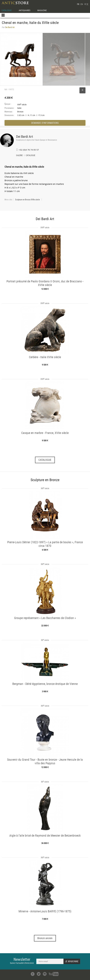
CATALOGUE (7, 10)
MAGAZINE (42, 10)
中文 (86, 4)
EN (82, 4)
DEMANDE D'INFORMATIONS (45, 123)
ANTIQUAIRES (24, 10)
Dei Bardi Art (25, 136)
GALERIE (19, 156)
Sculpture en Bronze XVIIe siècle (27, 200)
